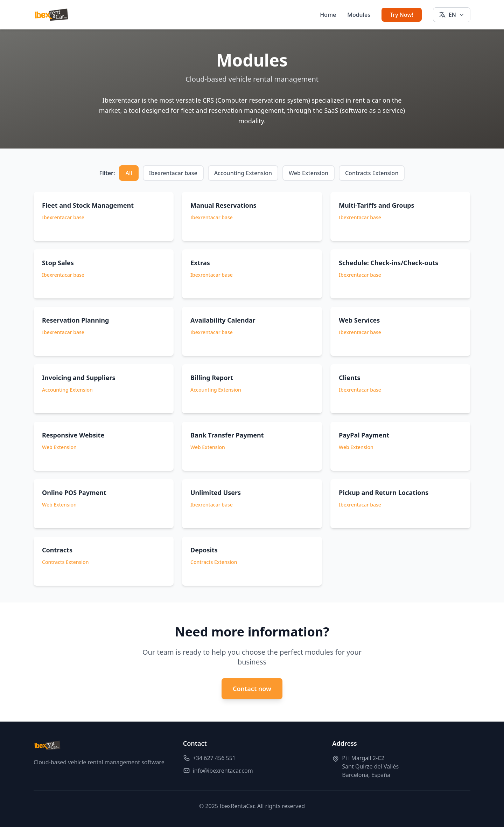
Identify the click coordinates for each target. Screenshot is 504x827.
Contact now (252, 689)
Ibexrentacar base (173, 173)
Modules (359, 15)
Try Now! (402, 15)
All (129, 173)
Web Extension (309, 173)
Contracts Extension (372, 173)
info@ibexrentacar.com (223, 771)
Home (328, 15)
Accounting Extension (243, 173)
